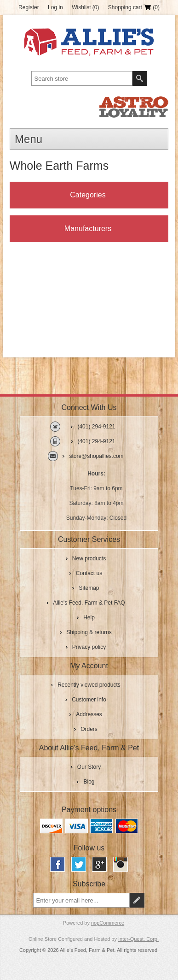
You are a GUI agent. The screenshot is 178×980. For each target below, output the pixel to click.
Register (29, 7)
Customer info (89, 700)
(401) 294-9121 (96, 427)
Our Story (89, 767)
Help (89, 618)
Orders (89, 729)
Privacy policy (89, 647)
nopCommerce (108, 923)
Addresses (89, 714)
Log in (55, 7)
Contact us (89, 573)
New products (89, 558)
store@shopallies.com (96, 456)
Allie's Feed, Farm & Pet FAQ (89, 603)
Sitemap (89, 588)
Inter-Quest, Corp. (138, 939)
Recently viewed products (89, 685)
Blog (89, 782)
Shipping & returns (89, 632)
